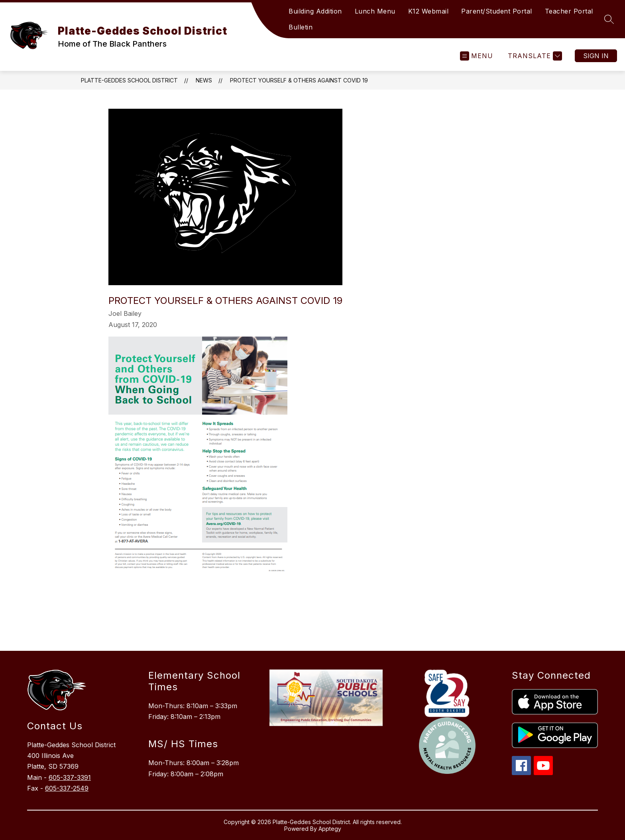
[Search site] (609, 19)
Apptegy (330, 829)
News (204, 80)
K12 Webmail (428, 11)
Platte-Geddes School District (129, 80)
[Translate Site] (534, 56)
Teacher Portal (569, 11)
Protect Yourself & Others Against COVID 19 (299, 80)
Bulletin (301, 27)
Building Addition (315, 11)
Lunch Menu (375, 11)
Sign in (596, 56)
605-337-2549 (67, 788)
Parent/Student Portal (497, 11)
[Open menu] (477, 56)
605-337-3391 (70, 777)
